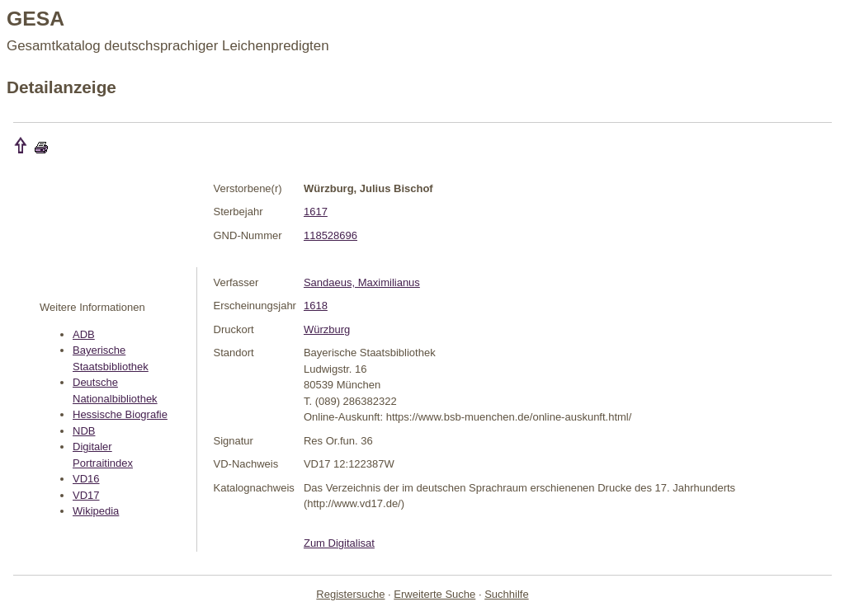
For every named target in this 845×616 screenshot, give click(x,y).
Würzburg (327, 329)
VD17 (86, 495)
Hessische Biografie (120, 414)
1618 (316, 306)
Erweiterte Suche (434, 594)
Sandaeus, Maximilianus (362, 282)
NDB (84, 431)
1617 (316, 212)
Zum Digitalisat (339, 543)
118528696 (330, 235)
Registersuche (350, 594)
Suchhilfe (506, 594)
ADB (84, 334)
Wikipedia (96, 511)
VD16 (86, 479)
